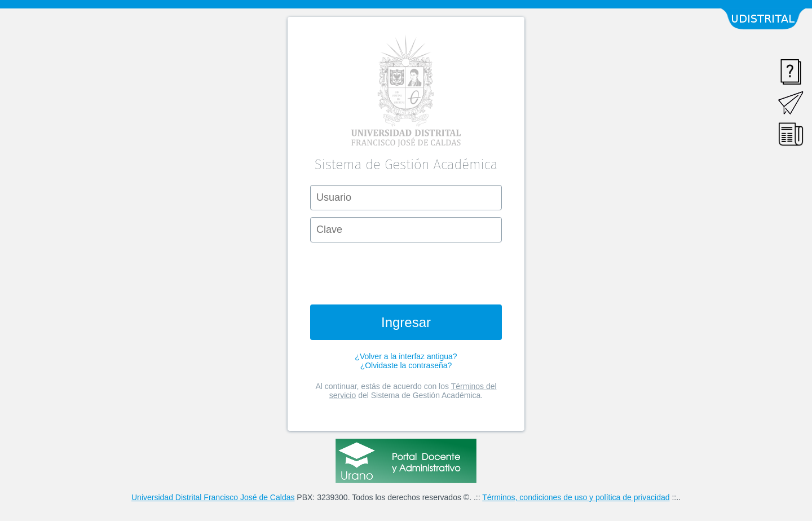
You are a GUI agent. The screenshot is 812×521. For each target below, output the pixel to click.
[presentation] (406, 271)
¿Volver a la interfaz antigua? (406, 356)
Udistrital (766, 19)
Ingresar (406, 322)
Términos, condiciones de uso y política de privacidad (576, 497)
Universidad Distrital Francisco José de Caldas (213, 497)
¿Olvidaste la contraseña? (406, 365)
